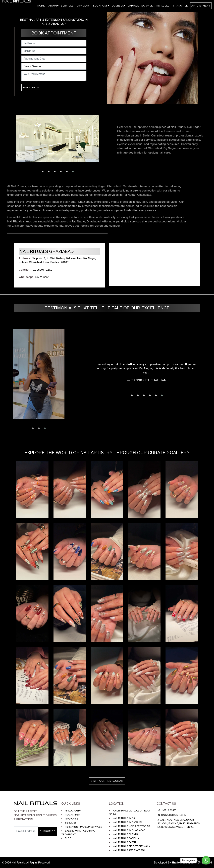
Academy (84, 6)
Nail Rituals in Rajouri (127, 822)
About (53, 6)
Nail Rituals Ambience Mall (130, 850)
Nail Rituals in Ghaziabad (129, 830)
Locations (101, 6)
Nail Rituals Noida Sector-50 (131, 826)
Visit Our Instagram (107, 781)
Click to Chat (41, 277)
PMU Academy (73, 815)
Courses (118, 6)
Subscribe (48, 831)
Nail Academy (73, 811)
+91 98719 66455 (167, 810)
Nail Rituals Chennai (126, 834)
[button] (43, 171)
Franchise (181, 6)
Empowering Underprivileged (149, 6)
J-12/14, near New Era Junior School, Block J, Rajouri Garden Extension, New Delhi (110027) (179, 823)
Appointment (201, 6)
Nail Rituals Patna (124, 842)
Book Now (31, 87)
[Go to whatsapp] (206, 860)
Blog (68, 838)
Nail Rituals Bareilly (126, 838)
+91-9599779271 (41, 270)
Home (41, 6)
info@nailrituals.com (172, 815)
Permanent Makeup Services (84, 827)
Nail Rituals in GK (124, 818)
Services (67, 6)
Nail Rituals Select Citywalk (131, 846)
